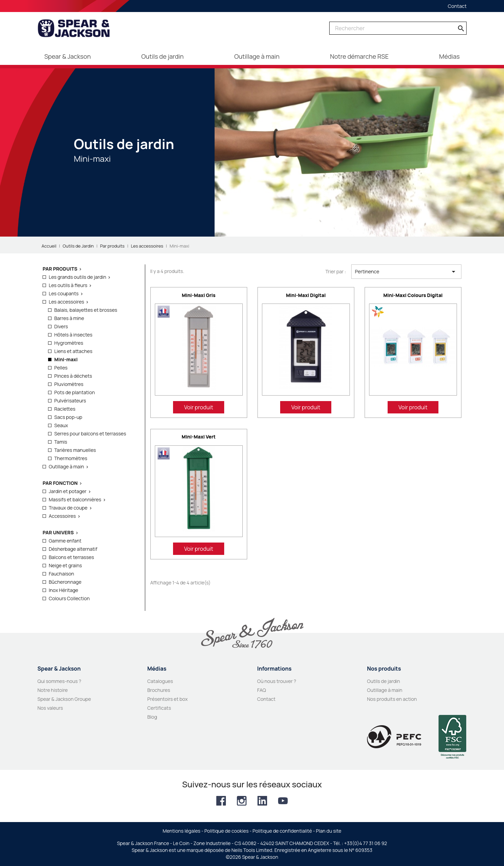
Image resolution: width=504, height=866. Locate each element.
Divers (61, 326)
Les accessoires (66, 302)
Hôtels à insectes (73, 335)
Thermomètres (71, 458)
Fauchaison (61, 574)
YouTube (283, 801)
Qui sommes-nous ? (59, 681)
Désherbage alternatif (73, 549)
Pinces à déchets (73, 376)
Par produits (60, 269)
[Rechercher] (398, 28)
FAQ (262, 690)
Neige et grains (65, 565)
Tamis (61, 442)
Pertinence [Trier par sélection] (406, 272)
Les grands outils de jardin (77, 277)
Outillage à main (66, 466)
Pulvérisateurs (70, 401)
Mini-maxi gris (199, 295)
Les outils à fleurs (68, 285)
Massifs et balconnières (75, 499)
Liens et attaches (73, 351)
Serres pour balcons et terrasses (90, 434)
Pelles (61, 368)
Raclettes (65, 409)
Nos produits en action (392, 699)
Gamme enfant (65, 541)
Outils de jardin (383, 681)
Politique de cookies (226, 831)
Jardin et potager (68, 491)
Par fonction (60, 483)
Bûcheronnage (65, 582)
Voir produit (199, 407)
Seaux (61, 425)
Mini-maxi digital (306, 295)
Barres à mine (69, 318)
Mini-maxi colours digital (413, 295)
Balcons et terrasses (71, 557)
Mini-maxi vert (199, 437)
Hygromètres (69, 343)
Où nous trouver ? (277, 681)
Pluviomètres (69, 384)
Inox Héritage (64, 590)
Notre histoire (53, 690)
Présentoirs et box (168, 699)
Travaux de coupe (68, 508)
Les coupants (64, 293)
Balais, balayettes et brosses (86, 310)
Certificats (159, 708)
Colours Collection (69, 598)
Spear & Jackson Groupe (64, 699)
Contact (457, 6)
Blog (152, 717)
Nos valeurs (50, 708)
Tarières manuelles (75, 450)
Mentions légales (182, 831)
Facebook (221, 801)
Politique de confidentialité (282, 831)
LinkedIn (262, 801)
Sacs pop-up (68, 417)
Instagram (242, 801)
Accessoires (62, 516)
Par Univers (58, 532)
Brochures (159, 690)
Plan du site (329, 831)
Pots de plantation (75, 392)
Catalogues (160, 681)
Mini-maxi (66, 359)
